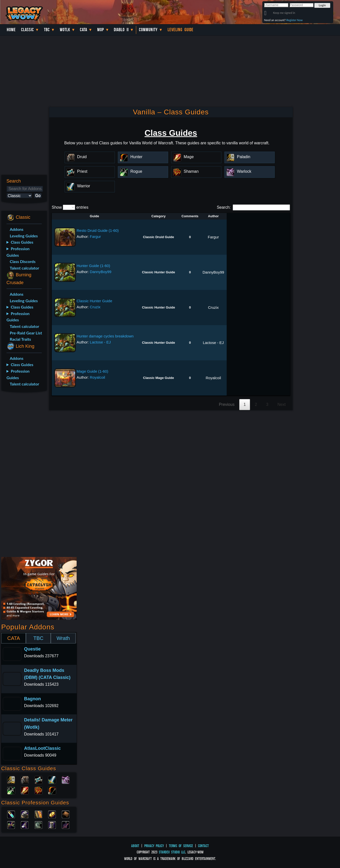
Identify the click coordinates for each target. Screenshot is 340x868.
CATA (14, 638)
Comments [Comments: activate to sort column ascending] (190, 216)
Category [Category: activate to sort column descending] (159, 216)
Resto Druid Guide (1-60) (98, 230)
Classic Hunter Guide (94, 301)
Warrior (52, 779)
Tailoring (52, 824)
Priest (38, 779)
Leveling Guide (181, 30)
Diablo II (121, 30)
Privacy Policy (154, 846)
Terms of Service (181, 846)
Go (38, 196)
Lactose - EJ (100, 342)
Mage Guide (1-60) (92, 371)
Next (282, 404)
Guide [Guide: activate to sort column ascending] (94, 216)
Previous (227, 404)
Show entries (70, 207)
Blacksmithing (25, 814)
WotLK (65, 30)
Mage (25, 790)
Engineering (52, 814)
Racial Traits (20, 339)
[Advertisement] (23, 475)
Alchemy (11, 814)
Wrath (63, 638)
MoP (101, 30)
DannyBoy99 (101, 272)
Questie (32, 649)
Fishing (66, 824)
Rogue (11, 790)
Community (148, 30)
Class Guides (22, 242)
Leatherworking (66, 814)
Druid (25, 779)
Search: (253, 207)
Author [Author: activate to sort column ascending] (213, 216)
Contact (203, 846)
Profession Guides (18, 252)
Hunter (52, 790)
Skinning (38, 824)
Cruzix (95, 307)
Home (11, 30)
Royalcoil (97, 377)
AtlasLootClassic (42, 748)
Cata (84, 30)
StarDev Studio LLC (172, 852)
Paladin (11, 779)
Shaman (38, 790)
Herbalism (11, 824)
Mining (25, 824)
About (135, 846)
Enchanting (38, 814)
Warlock (66, 779)
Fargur (95, 236)
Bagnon (33, 699)
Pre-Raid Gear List (26, 333)
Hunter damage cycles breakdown (105, 336)
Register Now (295, 20)
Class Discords (23, 261)
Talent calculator (25, 268)
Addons (17, 229)
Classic (28, 30)
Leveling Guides (24, 236)
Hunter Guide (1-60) (93, 266)
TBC (47, 30)
